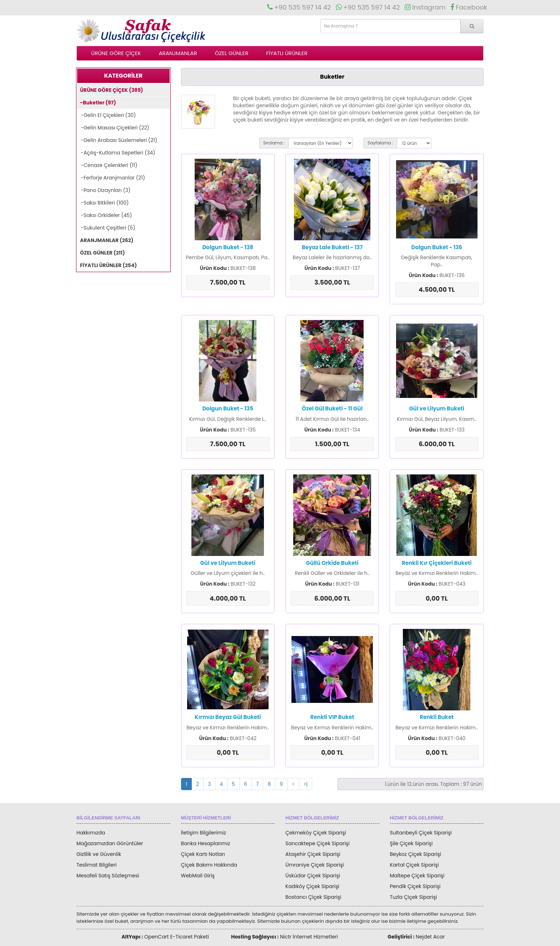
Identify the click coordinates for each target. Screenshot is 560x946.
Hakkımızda (91, 833)
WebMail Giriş (198, 876)
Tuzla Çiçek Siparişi (414, 897)
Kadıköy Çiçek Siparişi (312, 886)
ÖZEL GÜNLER (232, 53)
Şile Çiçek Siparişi (411, 843)
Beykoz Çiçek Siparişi (416, 854)
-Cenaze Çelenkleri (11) (107, 165)
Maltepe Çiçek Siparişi (417, 876)
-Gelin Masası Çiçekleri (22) (113, 128)
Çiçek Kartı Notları (203, 854)
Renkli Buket (437, 717)
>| (306, 784)
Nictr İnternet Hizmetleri (309, 937)
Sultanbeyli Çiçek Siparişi (421, 833)
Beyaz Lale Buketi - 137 (332, 247)
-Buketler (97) (96, 103)
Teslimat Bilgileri (96, 865)
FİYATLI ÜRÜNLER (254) (107, 265)
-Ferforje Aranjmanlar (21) (111, 178)
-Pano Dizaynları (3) (104, 190)
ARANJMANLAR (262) (105, 240)
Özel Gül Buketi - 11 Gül (332, 408)
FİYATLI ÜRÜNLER (287, 53)
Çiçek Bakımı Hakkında (209, 865)
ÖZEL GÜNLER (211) (101, 253)
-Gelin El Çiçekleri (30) (106, 115)
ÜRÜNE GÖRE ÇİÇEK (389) (110, 90)
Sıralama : (274, 143)
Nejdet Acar (430, 937)
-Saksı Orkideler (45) (104, 215)
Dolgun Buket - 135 (228, 408)
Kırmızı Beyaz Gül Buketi (228, 717)
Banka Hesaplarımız (206, 843)
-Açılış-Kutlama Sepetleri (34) (116, 153)
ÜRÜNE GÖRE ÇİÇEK (116, 53)
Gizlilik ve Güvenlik (99, 854)
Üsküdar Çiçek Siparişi (313, 876)
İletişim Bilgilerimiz (204, 833)
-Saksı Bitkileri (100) (103, 203)
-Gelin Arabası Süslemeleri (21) (117, 140)
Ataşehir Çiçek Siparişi (313, 854)
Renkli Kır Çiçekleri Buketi (437, 563)
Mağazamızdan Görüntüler (110, 843)
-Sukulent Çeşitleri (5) (106, 228)
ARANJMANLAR (178, 53)
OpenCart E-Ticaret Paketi (177, 937)
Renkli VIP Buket (332, 717)
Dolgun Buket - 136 (437, 247)
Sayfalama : (380, 143)
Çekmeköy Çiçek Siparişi (316, 833)
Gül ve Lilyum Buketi (437, 408)
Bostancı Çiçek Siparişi (313, 897)
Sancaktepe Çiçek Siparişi (317, 843)
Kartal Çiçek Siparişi (414, 865)
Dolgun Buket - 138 (228, 247)
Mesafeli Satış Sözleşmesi (108, 876)
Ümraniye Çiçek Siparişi (315, 865)
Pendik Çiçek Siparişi (415, 886)
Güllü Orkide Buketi (332, 563)
